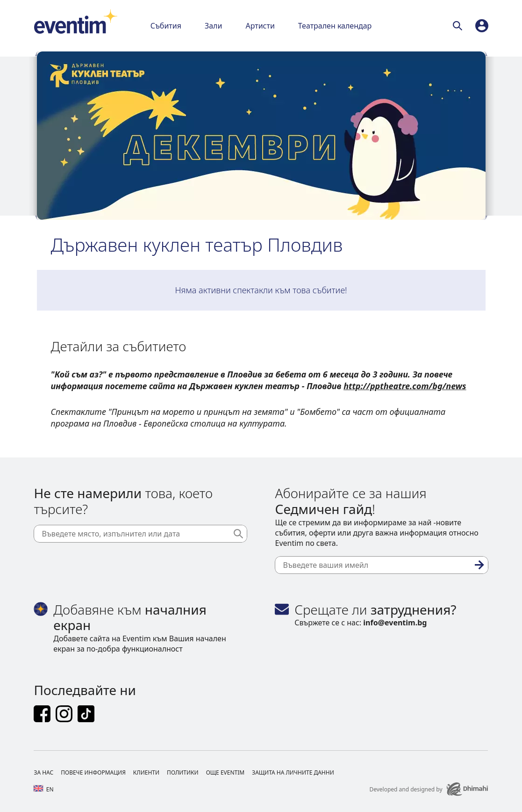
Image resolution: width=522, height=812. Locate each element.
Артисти (260, 26)
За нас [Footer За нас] (43, 772)
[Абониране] (479, 565)
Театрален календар (335, 26)
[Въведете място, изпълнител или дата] (140, 534)
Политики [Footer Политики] (183, 772)
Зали (213, 26)
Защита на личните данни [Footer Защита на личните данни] (293, 772)
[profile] (482, 26)
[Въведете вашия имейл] (381, 565)
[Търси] (459, 26)
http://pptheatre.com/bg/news (405, 386)
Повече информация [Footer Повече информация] (93, 772)
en (43, 789)
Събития (166, 26)
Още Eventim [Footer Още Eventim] (225, 772)
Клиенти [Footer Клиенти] (146, 772)
